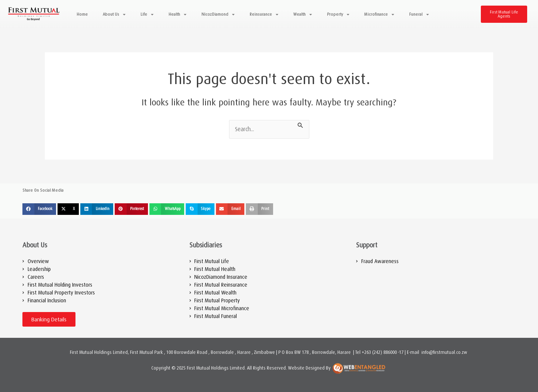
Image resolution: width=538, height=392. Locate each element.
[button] (39, 209)
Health (177, 14)
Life (147, 14)
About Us (114, 14)
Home (82, 14)
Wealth (303, 14)
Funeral (419, 14)
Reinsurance (264, 14)
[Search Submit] (300, 124)
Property (338, 14)
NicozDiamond (218, 14)
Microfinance (379, 14)
